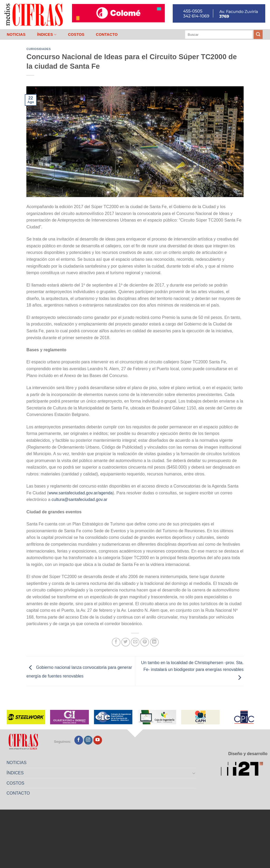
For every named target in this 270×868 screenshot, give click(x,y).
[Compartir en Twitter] (126, 642)
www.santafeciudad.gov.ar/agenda (81, 493)
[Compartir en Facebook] (116, 642)
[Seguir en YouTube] (98, 740)
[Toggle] (194, 773)
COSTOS (76, 34)
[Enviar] (258, 34)
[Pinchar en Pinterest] (145, 642)
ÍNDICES (47, 35)
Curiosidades (39, 49)
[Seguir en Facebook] (79, 740)
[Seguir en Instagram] (88, 740)
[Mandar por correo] (135, 642)
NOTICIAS (16, 34)
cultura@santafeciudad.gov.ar (80, 500)
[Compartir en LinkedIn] (154, 642)
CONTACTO (107, 34)
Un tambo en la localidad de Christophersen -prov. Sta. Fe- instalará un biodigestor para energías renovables (192, 670)
